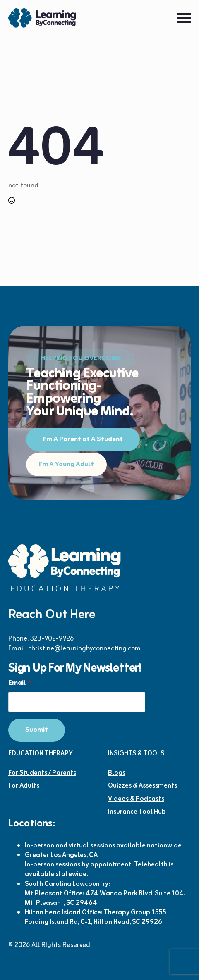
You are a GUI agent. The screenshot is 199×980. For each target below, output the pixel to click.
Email (20, 683)
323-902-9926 (52, 639)
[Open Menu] (184, 18)
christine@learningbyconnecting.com (84, 649)
